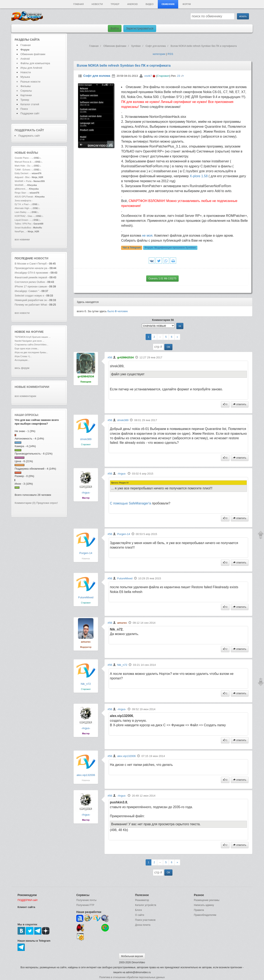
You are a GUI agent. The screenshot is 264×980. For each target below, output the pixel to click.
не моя (147, 236)
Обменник (168, 4)
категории (159, 54)
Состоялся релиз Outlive (30, 282)
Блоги (138, 910)
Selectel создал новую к (29, 296)
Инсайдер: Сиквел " (27, 291)
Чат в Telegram (132, 248)
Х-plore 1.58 (199, 176)
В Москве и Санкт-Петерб (31, 264)
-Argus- (86, 493)
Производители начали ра (31, 268)
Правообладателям (205, 915)
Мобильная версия (132, 956)
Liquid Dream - (22, 220)
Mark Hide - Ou (22, 166)
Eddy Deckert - (22, 173)
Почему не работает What (31, 305)
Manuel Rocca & (23, 162)
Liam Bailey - (22, 212)
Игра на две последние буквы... (31, 352)
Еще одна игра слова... (27, 348)
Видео (150, 4)
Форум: (170, 248)
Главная (78, 4)
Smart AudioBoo (23, 228)
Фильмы (26, 86)
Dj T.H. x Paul (22, 204)
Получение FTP (85, 905)
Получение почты (86, 900)
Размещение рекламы (207, 900)
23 (179, 76)
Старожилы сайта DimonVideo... (31, 345)
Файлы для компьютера (35, 63)
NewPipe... (20, 231)
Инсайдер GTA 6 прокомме (31, 273)
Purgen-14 (86, 553)
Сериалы (26, 91)
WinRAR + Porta (23, 181)
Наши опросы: (27, 415)
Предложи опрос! (47, 503)
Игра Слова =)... (23, 356)
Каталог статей (30, 104)
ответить (240, 404)
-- (160, 337)
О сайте (140, 915)
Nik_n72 (86, 684)
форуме (37, 332)
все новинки (22, 239)
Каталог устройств (146, 905)
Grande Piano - (22, 158)
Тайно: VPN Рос (23, 224)
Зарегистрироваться (140, 28)
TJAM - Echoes (23, 170)
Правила (199, 910)
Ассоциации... (22, 360)
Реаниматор (142, 900)
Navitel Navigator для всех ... (29, 341)
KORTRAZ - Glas (23, 216)
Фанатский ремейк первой (31, 277)
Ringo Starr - (21, 193)
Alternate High (22, 208)
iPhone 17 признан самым (31, 286)
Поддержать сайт (29, 130)
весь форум (22, 368)
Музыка (25, 77)
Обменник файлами (33, 54)
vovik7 (148, 76)
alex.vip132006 (86, 775)
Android (133, 4)
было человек (118, 311)
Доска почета (143, 925)
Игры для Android (31, 68)
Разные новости (30, 82)
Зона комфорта (23, 201)
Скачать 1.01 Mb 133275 (162, 279)
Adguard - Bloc (22, 177)
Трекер (115, 4)
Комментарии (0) (25, 503)
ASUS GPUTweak (24, 197)
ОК (168, 347)
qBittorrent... (21, 189)
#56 (110, 357)
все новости (22, 313)
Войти (115, 28)
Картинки (26, 95)
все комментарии (25, 396)
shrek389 (86, 439)
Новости (97, 4)
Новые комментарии (32, 387)
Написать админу (204, 905)
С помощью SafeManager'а (130, 503)
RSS (170, 54)
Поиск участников (145, 920)
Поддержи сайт (30, 113)
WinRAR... (20, 185)
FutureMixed (86, 597)
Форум (187, 4)
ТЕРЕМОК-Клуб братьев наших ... (33, 337)
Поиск (24, 109)
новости (41, 258)
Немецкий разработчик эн (31, 300)
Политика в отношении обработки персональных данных (132, 977)
